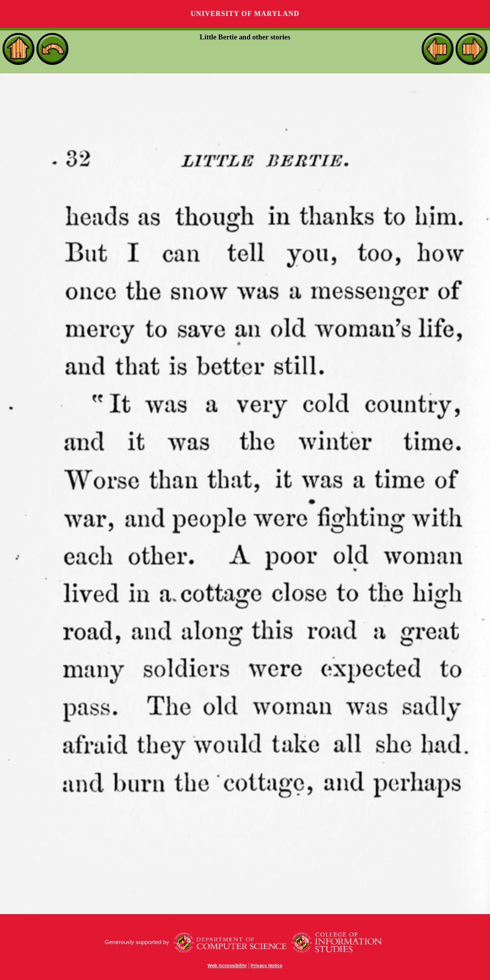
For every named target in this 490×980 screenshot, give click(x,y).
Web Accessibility (227, 966)
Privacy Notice (266, 966)
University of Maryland (245, 14)
